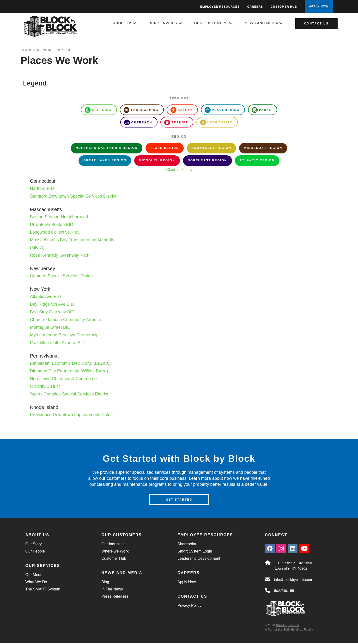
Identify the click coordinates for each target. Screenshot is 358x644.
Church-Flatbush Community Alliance (66, 320)
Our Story (34, 545)
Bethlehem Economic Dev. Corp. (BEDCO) (71, 363)
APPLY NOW (319, 6)
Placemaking (222, 110)
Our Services (165, 23)
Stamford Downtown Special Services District (73, 196)
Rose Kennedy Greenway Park (60, 255)
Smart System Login (195, 552)
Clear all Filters (179, 170)
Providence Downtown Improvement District (72, 415)
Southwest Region (212, 148)
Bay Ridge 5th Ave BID (52, 304)
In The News (112, 590)
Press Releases (115, 597)
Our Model (34, 575)
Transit (176, 122)
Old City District (45, 386)
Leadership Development (199, 559)
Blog (105, 583)
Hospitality (216, 122)
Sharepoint (187, 545)
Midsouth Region (157, 160)
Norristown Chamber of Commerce (63, 379)
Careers (255, 7)
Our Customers (213, 23)
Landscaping (141, 110)
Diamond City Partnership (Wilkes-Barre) (69, 371)
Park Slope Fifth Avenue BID (57, 343)
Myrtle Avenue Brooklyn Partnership (64, 335)
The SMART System (43, 590)
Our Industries (113, 545)
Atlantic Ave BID (46, 297)
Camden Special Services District (62, 276)
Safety (182, 110)
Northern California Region (107, 148)
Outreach (138, 122)
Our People (35, 552)
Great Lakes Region (105, 160)
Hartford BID (42, 188)
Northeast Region (207, 160)
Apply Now (187, 583)
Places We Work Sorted (46, 50)
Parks (262, 110)
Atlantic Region (257, 160)
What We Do (36, 583)
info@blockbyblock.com (293, 580)
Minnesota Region (263, 148)
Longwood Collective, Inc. (55, 232)
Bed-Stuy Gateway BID (52, 312)
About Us (125, 23)
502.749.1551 (285, 592)
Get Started (179, 500)
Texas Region (165, 148)
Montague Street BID (50, 327)
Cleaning (98, 110)
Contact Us (316, 24)
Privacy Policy (189, 606)
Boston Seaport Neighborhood (59, 217)
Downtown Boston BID (52, 225)
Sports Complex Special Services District (69, 394)
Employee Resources (220, 7)
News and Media (264, 23)
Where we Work (115, 552)
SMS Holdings (293, 630)
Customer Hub (284, 7)
